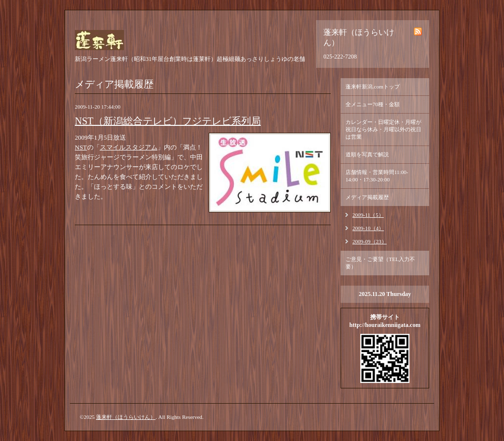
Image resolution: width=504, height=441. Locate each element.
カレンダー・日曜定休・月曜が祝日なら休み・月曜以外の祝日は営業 (383, 129)
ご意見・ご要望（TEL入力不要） (380, 263)
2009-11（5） (368, 215)
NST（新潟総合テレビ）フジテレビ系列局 (168, 121)
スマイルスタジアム (129, 147)
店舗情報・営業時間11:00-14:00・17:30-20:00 (377, 176)
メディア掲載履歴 (367, 197)
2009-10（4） (368, 228)
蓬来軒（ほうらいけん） (126, 417)
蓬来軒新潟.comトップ (373, 87)
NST (81, 147)
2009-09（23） (370, 241)
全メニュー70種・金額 (373, 104)
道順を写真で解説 (367, 154)
